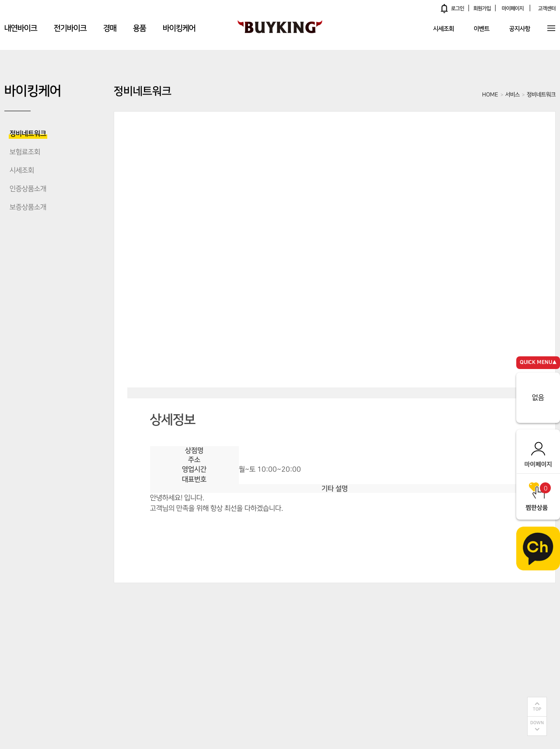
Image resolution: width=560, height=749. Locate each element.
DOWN (537, 723)
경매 (110, 28)
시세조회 (444, 29)
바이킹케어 (179, 28)
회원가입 (482, 9)
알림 (444, 8)
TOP (537, 709)
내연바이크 (21, 28)
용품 (140, 28)
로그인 (458, 9)
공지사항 (520, 29)
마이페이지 (513, 9)
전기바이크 (70, 28)
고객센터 (547, 9)
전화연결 (339, 530)
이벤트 (482, 29)
